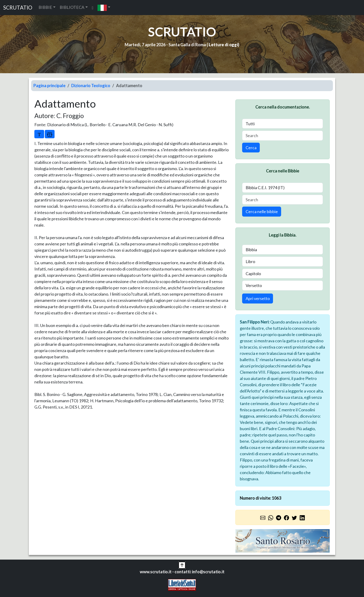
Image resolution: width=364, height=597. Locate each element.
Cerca (251, 148)
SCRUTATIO (18, 8)
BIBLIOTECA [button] (72, 7)
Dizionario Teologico (91, 86)
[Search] (283, 136)
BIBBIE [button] (45, 7)
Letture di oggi (223, 45)
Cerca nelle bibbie (262, 211)
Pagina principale (49, 86)
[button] (104, 8)
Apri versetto (258, 298)
